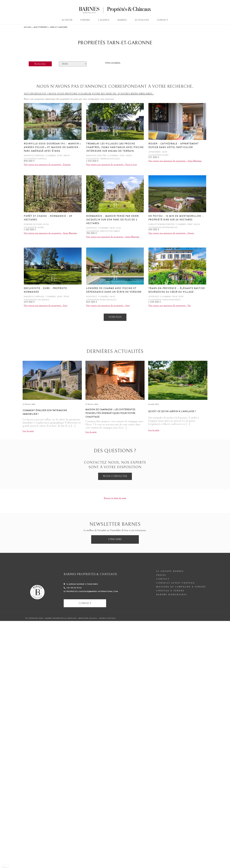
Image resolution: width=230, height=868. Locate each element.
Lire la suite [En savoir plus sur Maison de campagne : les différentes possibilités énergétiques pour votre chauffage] (91, 432)
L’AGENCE (104, 20)
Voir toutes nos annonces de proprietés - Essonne (47, 165)
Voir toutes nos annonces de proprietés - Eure (46, 305)
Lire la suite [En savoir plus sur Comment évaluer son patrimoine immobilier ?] (28, 431)
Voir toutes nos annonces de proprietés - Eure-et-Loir (112, 165)
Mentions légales (88, 618)
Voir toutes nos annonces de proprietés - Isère (108, 305)
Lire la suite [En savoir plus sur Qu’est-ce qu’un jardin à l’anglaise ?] (154, 430)
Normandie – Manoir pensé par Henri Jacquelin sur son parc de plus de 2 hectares (113, 220)
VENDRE (85, 20)
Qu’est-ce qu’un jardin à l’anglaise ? (172, 411)
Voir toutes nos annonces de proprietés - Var (170, 305)
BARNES (122, 20)
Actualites (142, 20)
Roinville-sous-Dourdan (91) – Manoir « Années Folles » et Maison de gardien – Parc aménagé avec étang (52, 147)
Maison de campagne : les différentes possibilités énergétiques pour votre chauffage (110, 413)
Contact (163, 20)
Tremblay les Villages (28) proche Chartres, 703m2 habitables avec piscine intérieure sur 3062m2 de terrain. (115, 147)
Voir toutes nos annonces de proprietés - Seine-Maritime (175, 161)
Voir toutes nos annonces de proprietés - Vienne (171, 233)
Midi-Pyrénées (41, 27)
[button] (5, 866)
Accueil (28, 27)
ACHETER (67, 20)
